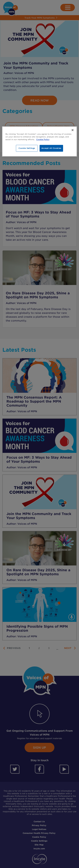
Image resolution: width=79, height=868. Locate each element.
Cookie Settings (27, 148)
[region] (39, 142)
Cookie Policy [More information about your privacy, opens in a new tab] (43, 140)
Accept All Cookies (51, 148)
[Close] (73, 130)
